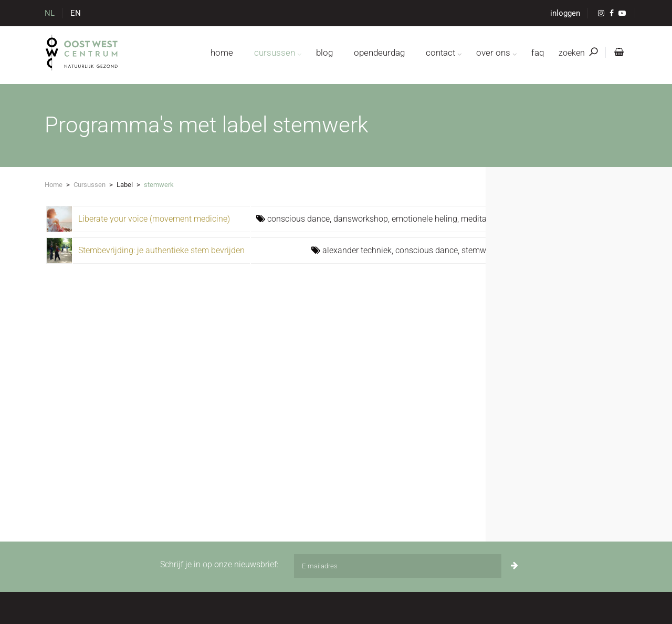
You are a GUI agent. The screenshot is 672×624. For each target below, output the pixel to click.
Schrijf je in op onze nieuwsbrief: (219, 564)
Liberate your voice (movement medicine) (154, 219)
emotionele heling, (426, 219)
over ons (493, 53)
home (222, 53)
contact (440, 53)
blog (324, 53)
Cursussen (90, 185)
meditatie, (479, 219)
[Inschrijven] (514, 566)
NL (50, 13)
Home (54, 185)
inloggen (565, 13)
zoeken (578, 53)
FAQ (538, 53)
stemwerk (479, 250)
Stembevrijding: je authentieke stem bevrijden (161, 250)
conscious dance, (300, 219)
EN (76, 13)
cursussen (275, 53)
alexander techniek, (359, 250)
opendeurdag (379, 53)
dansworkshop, (363, 219)
